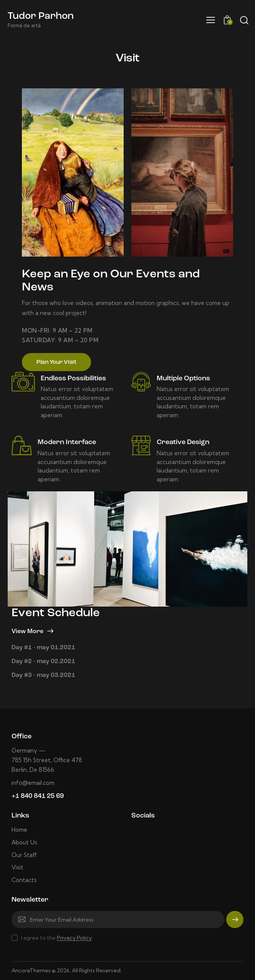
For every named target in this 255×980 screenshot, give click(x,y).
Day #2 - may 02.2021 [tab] (43, 662)
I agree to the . (57, 938)
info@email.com (33, 783)
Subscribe (235, 923)
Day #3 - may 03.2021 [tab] (43, 675)
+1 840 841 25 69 (38, 796)
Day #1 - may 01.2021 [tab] (43, 648)
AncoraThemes (31, 970)
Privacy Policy (74, 938)
